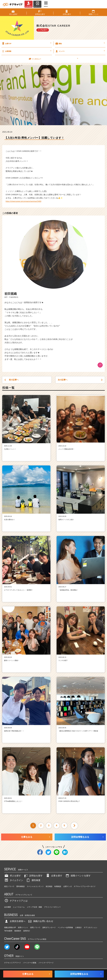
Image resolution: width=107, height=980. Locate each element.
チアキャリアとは (16, 901)
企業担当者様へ (15, 921)
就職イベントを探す (78, 876)
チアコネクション (91, 928)
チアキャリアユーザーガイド (85, 886)
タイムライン (14, 880)
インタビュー (53, 59)
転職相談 (58, 886)
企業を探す (54, 876)
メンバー (80, 51)
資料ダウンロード (49, 928)
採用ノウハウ (35, 928)
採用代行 (27, 931)
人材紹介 (78, 928)
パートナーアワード (46, 963)
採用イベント (23, 928)
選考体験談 (20, 886)
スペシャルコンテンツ (35, 886)
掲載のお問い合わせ (40, 921)
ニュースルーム (19, 907)
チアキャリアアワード (13, 963)
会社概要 (8, 907)
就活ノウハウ (9, 886)
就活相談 (49, 886)
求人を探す (13, 876)
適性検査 (33, 880)
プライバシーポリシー (52, 907)
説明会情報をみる (80, 837)
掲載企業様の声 (10, 928)
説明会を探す (33, 876)
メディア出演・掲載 (34, 907)
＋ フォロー (43, 30)
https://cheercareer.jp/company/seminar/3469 (23, 201)
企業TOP (26, 43)
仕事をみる (27, 837)
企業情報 (26, 51)
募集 (80, 43)
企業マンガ (68, 886)
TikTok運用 (8, 931)
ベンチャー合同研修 (65, 928)
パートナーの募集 (30, 963)
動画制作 (18, 931)
